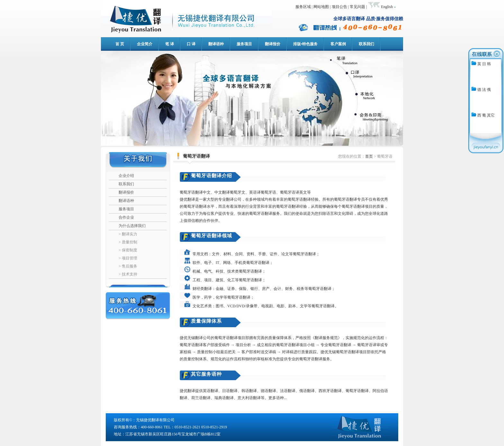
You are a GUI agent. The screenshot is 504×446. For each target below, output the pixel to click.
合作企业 (126, 217)
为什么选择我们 (132, 226)
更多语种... (278, 398)
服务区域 (303, 7)
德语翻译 (268, 391)
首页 (369, 156)
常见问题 (357, 7)
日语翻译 (230, 391)
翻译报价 (126, 192)
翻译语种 (126, 201)
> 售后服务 (128, 266)
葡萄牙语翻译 (357, 391)
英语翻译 (211, 391)
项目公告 (339, 7)
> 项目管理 (128, 258)
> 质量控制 (128, 242)
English (387, 7)
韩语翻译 (249, 391)
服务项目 (126, 209)
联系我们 (126, 184)
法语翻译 (288, 391)
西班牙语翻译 (330, 391)
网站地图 (321, 7)
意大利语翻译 (249, 398)
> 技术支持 (128, 274)
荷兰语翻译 (201, 398)
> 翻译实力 (128, 234)
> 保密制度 (128, 250)
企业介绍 (126, 176)
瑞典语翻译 (224, 398)
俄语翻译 (307, 391)
